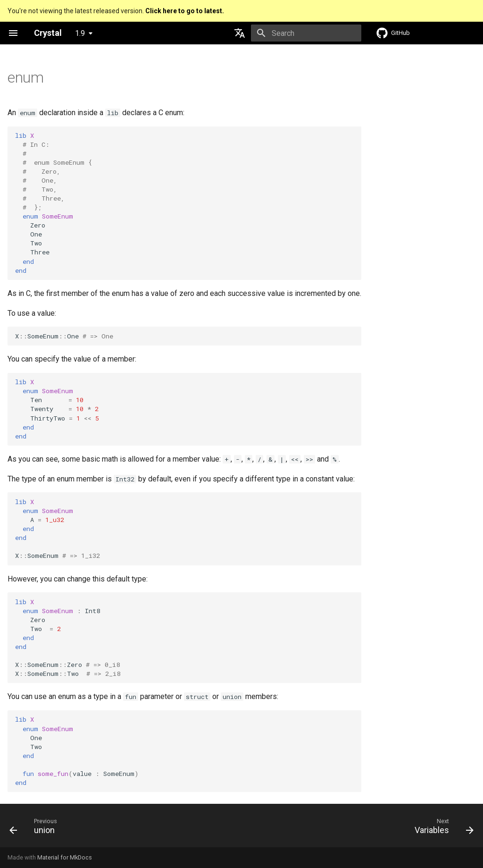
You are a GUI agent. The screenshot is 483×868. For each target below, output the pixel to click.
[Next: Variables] (441, 828)
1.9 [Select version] (80, 33)
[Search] (306, 33)
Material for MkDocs (65, 857)
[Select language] (240, 33)
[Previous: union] (36, 828)
